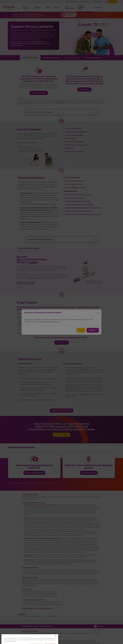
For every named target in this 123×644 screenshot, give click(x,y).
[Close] (56, 642)
